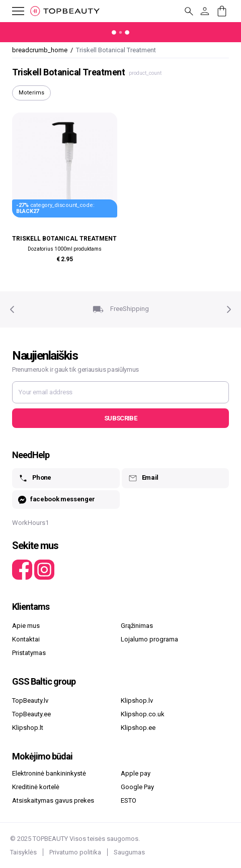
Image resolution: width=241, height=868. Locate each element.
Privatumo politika (75, 852)
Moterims (31, 93)
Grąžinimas (137, 626)
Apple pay (136, 773)
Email (143, 478)
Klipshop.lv (137, 700)
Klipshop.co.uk (143, 714)
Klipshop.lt (28, 728)
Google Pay (137, 787)
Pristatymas (29, 653)
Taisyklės (23, 852)
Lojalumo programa (149, 639)
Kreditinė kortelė (36, 787)
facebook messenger (57, 500)
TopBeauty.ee (31, 714)
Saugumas (129, 852)
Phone (35, 478)
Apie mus (26, 626)
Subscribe (120, 418)
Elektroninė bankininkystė (49, 773)
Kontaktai (26, 639)
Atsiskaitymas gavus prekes (53, 800)
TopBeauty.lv (30, 700)
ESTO (129, 800)
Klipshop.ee (138, 728)
